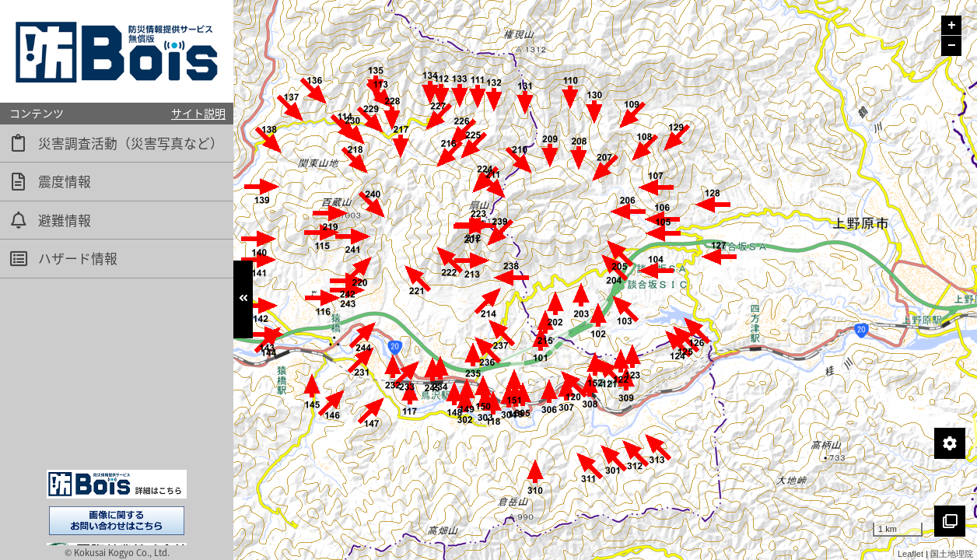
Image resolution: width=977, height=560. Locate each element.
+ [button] (952, 26)
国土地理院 (952, 554)
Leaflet (910, 554)
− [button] (952, 46)
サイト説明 (198, 113)
